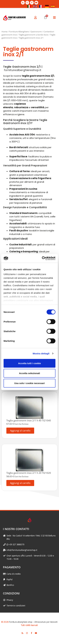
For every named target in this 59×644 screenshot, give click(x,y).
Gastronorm (36, 32)
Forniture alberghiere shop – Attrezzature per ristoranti (33, 622)
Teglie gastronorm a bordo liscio (34, 35)
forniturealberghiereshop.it (23, 70)
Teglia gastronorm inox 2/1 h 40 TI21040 (29, 420)
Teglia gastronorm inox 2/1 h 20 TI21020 (29, 473)
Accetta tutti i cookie (30, 363)
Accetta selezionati (29, 373)
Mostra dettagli (41, 353)
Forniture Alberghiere (19, 32)
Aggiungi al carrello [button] (20, 431)
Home (4, 32)
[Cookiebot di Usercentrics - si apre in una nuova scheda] (42, 258)
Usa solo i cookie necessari (30, 383)
